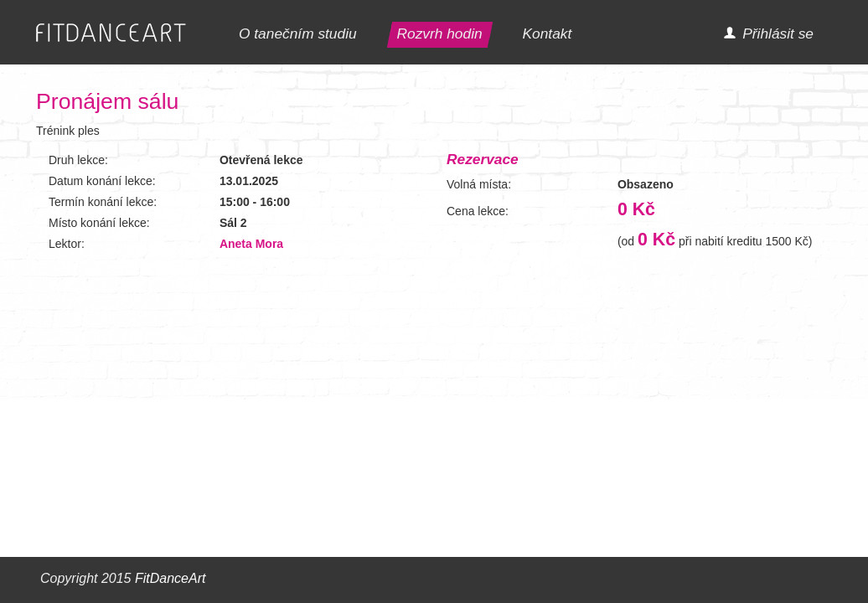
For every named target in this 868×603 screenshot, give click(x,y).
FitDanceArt (170, 578)
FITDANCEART (111, 33)
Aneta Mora (251, 244)
